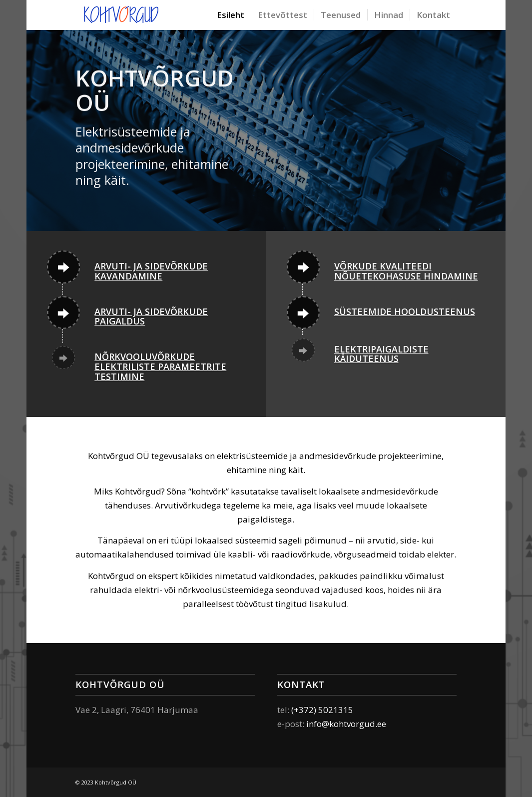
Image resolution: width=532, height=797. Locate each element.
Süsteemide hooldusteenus (405, 311)
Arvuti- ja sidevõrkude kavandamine (151, 271)
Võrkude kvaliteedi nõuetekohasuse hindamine (406, 271)
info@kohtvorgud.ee (346, 724)
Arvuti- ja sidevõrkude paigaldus (151, 316)
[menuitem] (231, 15)
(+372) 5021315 (322, 710)
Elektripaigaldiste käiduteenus (381, 354)
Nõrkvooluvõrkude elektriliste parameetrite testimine (160, 366)
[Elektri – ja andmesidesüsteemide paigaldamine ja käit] (121, 15)
